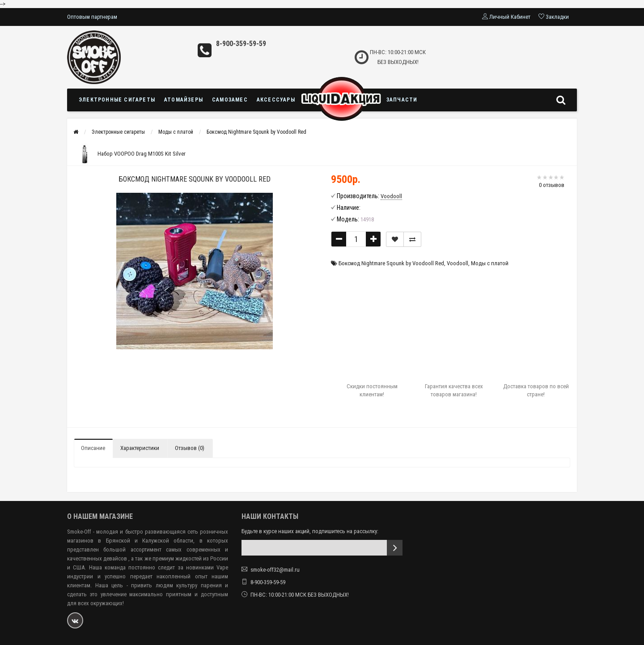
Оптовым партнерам (92, 17)
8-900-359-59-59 (241, 44)
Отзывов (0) (190, 448)
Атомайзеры (184, 100)
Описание (93, 448)
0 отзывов (552, 185)
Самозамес (230, 100)
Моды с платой (176, 132)
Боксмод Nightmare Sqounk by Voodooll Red (256, 132)
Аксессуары (276, 100)
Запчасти (402, 100)
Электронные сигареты (117, 100)
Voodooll (458, 263)
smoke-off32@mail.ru (275, 570)
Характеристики (140, 448)
